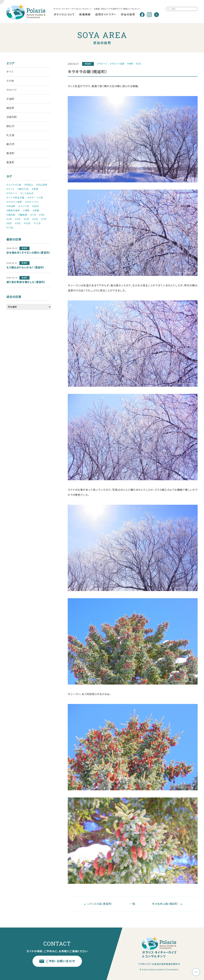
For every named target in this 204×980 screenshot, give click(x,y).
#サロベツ (102, 64)
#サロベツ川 (32, 202)
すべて (10, 72)
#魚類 (35, 189)
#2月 (138, 64)
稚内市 (10, 144)
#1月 (33, 215)
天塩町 (10, 99)
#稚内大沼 (23, 189)
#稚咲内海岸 (13, 211)
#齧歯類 (23, 215)
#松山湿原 (42, 185)
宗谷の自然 (128, 15)
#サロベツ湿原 (117, 64)
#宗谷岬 (11, 206)
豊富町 (10, 162)
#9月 (18, 223)
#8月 (9, 223)
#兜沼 (35, 206)
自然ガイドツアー (106, 15)
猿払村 (10, 126)
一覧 (133, 904)
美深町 (10, 153)
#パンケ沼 (24, 206)
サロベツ (12, 90)
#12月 (10, 228)
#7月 (44, 219)
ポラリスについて (64, 15)
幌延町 (10, 108)
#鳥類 (36, 211)
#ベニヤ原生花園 (15, 198)
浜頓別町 (12, 117)
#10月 (27, 223)
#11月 (37, 223)
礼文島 (10, 135)
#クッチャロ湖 (14, 185)
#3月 (9, 219)
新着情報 (85, 15)
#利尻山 (29, 185)
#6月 (35, 219)
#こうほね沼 (27, 193)
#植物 (130, 64)
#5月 (26, 219)
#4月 (18, 219)
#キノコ (10, 189)
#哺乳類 (11, 215)
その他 (10, 81)
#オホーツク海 (35, 198)
